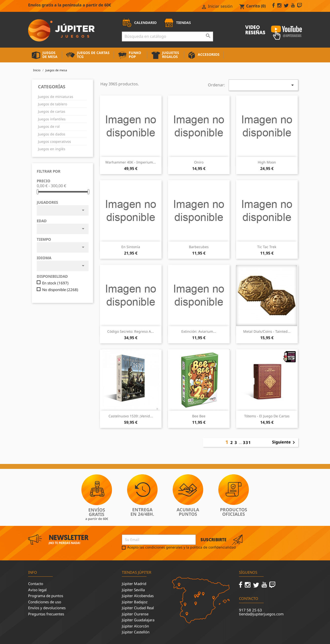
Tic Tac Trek (267, 247)
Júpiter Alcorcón (135, 626)
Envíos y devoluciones (47, 608)
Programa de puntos (46, 596)
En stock (55, 283)
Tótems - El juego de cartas (267, 416)
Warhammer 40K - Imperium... (131, 162)
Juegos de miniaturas (56, 97)
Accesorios (209, 54)
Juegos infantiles (52, 119)
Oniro (199, 162)
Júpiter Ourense (135, 614)
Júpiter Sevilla (133, 590)
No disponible (60, 290)
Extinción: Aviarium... (199, 331)
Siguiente (284, 442)
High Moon (267, 162)
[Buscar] (167, 37)
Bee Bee (199, 416)
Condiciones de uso (45, 602)
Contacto (36, 584)
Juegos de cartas (52, 111)
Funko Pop (135, 55)
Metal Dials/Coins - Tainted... (267, 331)
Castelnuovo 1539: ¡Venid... (131, 416)
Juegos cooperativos (55, 141)
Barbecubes (199, 247)
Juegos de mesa (50, 55)
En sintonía (131, 247)
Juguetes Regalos (171, 55)
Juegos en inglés (52, 149)
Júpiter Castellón (136, 632)
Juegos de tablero (53, 104)
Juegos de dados (52, 134)
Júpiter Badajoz (135, 602)
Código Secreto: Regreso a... (131, 331)
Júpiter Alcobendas (138, 596)
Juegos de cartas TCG (93, 55)
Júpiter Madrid (134, 584)
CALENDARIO (139, 23)
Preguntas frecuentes (46, 614)
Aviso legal (37, 590)
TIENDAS (177, 23)
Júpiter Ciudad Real (138, 608)
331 (247, 442)
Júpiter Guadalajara (138, 620)
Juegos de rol (49, 126)
